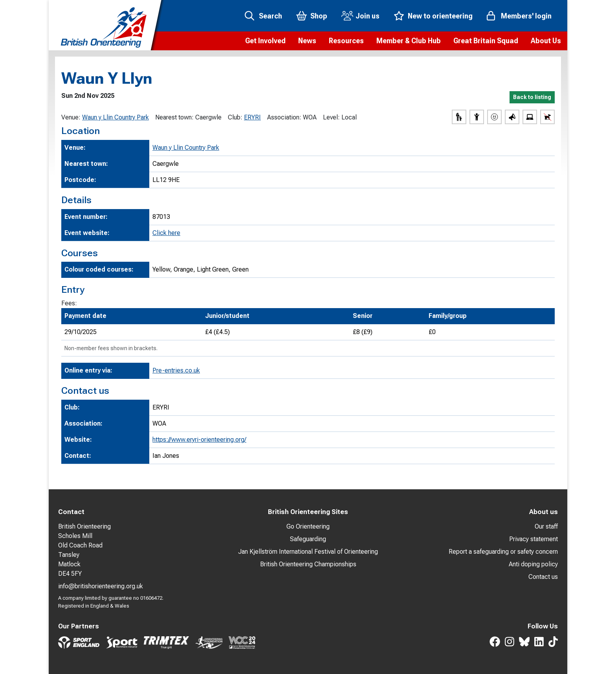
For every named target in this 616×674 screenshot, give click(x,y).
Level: (331, 117)
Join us (368, 16)
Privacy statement (533, 539)
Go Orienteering (308, 526)
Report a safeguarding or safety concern (503, 552)
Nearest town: (174, 117)
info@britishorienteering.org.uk (101, 586)
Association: (284, 117)
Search (270, 16)
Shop (319, 16)
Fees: (69, 303)
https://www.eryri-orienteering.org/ (199, 440)
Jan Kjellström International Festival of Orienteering (308, 552)
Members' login (526, 16)
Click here (166, 233)
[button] (265, 41)
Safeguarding (308, 539)
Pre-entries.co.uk (176, 370)
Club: (235, 117)
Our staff (546, 526)
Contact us (543, 577)
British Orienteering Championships (308, 564)
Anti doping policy (533, 564)
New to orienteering (440, 16)
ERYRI (252, 117)
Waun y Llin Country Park (115, 117)
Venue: (71, 117)
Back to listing (532, 97)
